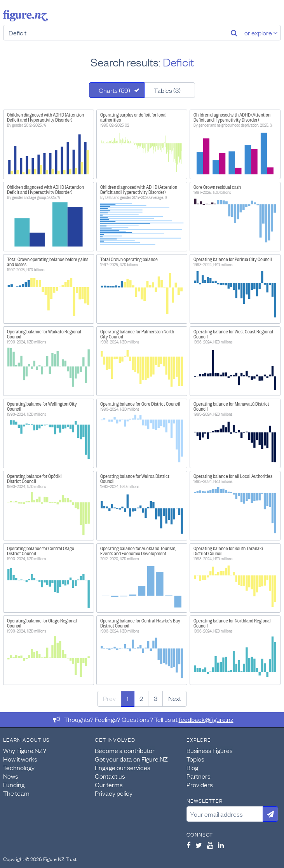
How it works (20, 759)
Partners (199, 776)
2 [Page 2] (141, 698)
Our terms (109, 784)
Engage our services (123, 767)
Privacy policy (114, 793)
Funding (14, 784)
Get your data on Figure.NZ (131, 759)
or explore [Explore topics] (261, 33)
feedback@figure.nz (206, 719)
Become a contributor (125, 750)
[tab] (117, 90)
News (11, 776)
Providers (200, 784)
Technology (19, 767)
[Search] (234, 33)
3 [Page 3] (156, 698)
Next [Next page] (175, 698)
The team (16, 793)
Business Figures (210, 750)
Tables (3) (167, 90)
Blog (192, 767)
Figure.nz (25, 16)
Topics (195, 759)
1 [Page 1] (128, 698)
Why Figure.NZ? (25, 750)
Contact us (110, 776)
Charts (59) (114, 90)
